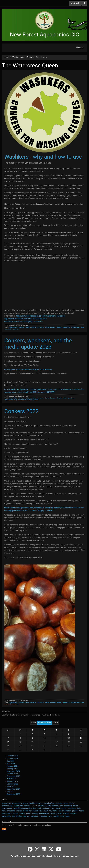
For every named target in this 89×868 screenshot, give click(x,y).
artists (25, 803)
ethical (76, 806)
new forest (33, 811)
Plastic (81, 811)
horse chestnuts (51, 327)
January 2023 (12, 781)
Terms (57, 856)
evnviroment (7, 808)
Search (75, 3)
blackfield (33, 803)
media (65, 398)
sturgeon (74, 813)
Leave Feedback (45, 856)
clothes (21, 327)
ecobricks (68, 806)
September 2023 (13, 776)
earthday (55, 806)
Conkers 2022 (21, 411)
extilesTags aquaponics (22, 808)
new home (53, 811)
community (18, 806)
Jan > (56, 723)
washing (16, 329)
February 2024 (12, 766)
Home (6, 57)
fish (34, 808)
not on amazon (65, 811)
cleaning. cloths (62, 803)
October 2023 (12, 774)
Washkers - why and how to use (43, 157)
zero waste (65, 816)
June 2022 (11, 787)
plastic (75, 811)
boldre (40, 803)
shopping (53, 813)
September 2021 (13, 789)
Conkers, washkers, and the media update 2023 (38, 344)
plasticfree (67, 327)
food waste (56, 808)
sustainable (8, 329)
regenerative (75, 327)
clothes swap (7, 806)
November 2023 (13, 771)
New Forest (43, 811)
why (50, 816)
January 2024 (12, 769)
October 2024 (12, 758)
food (39, 808)
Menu (80, 48)
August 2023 (12, 779)
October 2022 (12, 784)
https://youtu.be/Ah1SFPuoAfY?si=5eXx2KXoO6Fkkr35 (28, 370)
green (42, 327)
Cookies (75, 856)
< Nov (34, 723)
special (66, 813)
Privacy (65, 856)
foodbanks (46, 808)
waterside (34, 816)
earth (49, 806)
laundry (60, 327)
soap (82, 327)
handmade (72, 808)
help (79, 808)
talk (13, 816)
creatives (42, 806)
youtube (36, 400)
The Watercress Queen (22, 57)
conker (27, 327)
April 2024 (11, 763)
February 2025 (12, 756)
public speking (32, 813)
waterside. (43, 816)
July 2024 (11, 761)
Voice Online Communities (23, 856)
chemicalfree (13, 327)
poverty (22, 813)
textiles (19, 816)
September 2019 (13, 794)
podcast (15, 813)
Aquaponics (17, 803)
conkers (33, 327)
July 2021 (11, 792)
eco (38, 327)
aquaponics (6, 803)
